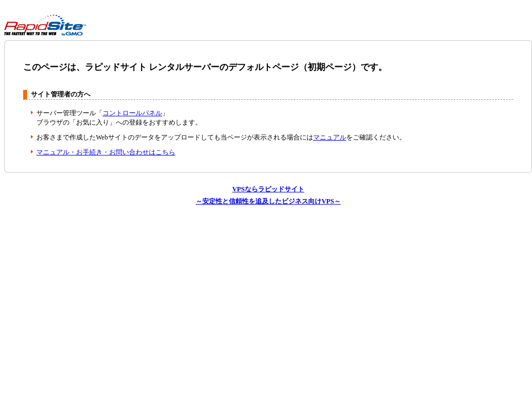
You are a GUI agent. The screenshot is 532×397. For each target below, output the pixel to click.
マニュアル (330, 137)
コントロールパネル (132, 113)
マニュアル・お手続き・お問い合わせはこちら (106, 152)
